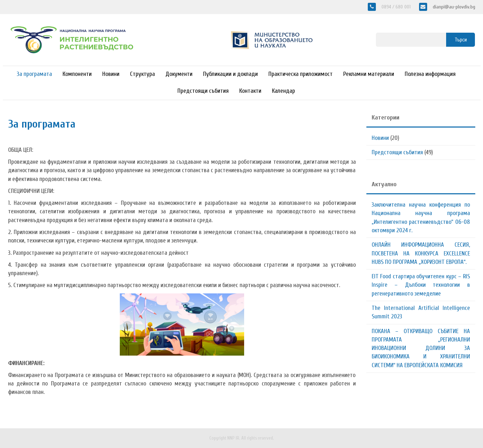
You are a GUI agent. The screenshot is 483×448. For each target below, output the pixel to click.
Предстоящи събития (203, 91)
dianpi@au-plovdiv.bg (453, 7)
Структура (142, 74)
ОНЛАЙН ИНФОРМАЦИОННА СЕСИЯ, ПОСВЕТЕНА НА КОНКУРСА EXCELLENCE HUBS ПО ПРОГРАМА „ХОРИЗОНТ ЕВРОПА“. (421, 253)
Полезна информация (430, 74)
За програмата (34, 74)
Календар (283, 91)
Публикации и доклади (230, 74)
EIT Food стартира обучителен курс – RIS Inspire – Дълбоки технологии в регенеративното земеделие (421, 285)
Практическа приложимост (301, 74)
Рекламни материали (369, 74)
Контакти (250, 91)
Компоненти (77, 74)
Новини (111, 74)
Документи (179, 74)
